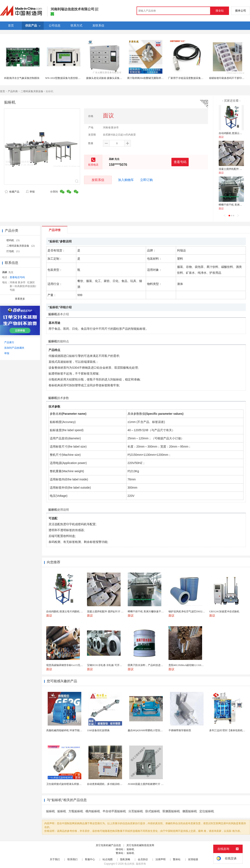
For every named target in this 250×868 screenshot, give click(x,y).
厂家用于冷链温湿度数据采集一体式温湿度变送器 (196, 78)
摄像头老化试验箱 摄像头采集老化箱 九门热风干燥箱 (116, 78)
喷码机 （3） (14, 240)
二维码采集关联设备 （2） (21, 246)
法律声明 (161, 859)
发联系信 (98, 180)
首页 (3, 91)
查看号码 (180, 162)
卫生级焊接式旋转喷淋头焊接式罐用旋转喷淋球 (73, 784)
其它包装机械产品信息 (108, 845)
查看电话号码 (17, 277)
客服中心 (90, 859)
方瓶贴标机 (76, 811)
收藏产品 (12, 192)
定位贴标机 (207, 811)
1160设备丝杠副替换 (98, 730)
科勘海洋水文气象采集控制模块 (22, 78)
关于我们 (55, 859)
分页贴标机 (136, 811)
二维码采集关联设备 (32, 91)
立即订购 (146, 180)
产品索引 (9, 342)
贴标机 (51, 811)
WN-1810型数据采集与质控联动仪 (64, 78)
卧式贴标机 (153, 811)
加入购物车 (126, 180)
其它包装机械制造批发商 (140, 845)
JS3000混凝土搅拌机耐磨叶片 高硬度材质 (151, 784)
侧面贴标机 (190, 811)
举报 (30, 192)
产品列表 (13, 91)
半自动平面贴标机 (114, 811)
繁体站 (177, 859)
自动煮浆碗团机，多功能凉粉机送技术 (108, 784)
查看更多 (20, 299)
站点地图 (108, 859)
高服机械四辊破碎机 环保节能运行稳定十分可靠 (73, 730)
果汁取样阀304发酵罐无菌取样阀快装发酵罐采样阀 (155, 78)
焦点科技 (129, 864)
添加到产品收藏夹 (14, 348)
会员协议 (143, 859)
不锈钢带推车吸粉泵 (180, 730)
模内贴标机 (93, 811)
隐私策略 (125, 859)
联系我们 (72, 859)
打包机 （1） (14, 251)
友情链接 (193, 859)
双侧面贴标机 (171, 811)
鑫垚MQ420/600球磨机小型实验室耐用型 (150, 730)
